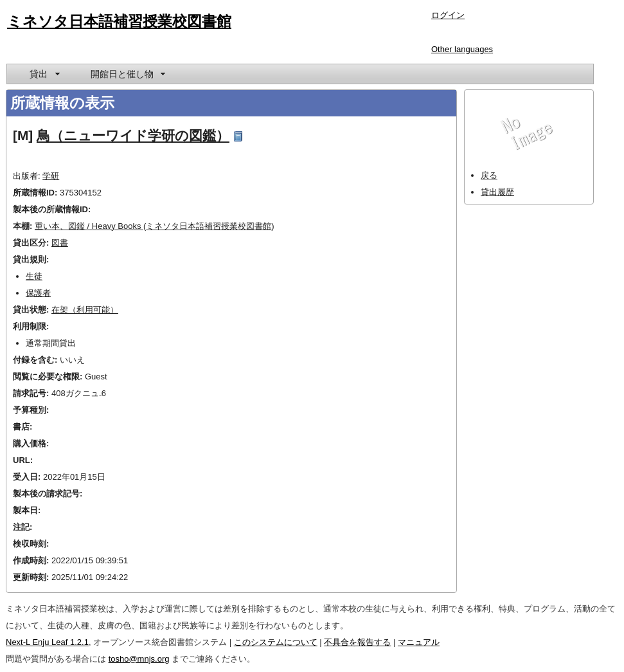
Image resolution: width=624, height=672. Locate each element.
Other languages (462, 49)
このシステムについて (276, 642)
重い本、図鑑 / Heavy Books (89, 226)
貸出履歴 (497, 192)
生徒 (34, 276)
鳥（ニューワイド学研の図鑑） (133, 135)
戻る (489, 175)
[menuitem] (44, 74)
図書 (60, 243)
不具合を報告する (357, 642)
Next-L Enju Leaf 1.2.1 (47, 642)
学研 (51, 176)
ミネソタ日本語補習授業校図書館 (119, 21)
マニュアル (419, 642)
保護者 (38, 293)
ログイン (448, 15)
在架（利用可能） (85, 310)
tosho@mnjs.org (139, 659)
